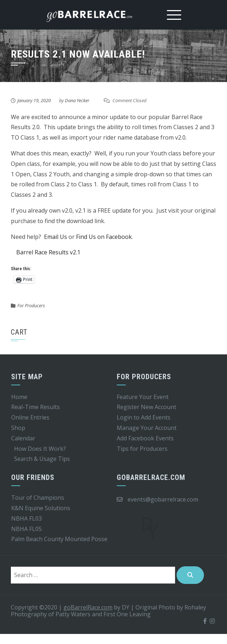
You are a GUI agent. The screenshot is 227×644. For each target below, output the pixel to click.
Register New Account (146, 407)
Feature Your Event (143, 397)
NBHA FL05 (26, 529)
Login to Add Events (144, 417)
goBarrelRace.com (88, 607)
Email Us (55, 237)
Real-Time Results (35, 407)
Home (19, 397)
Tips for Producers (142, 449)
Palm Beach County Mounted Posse (59, 539)
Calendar (23, 438)
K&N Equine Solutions (41, 508)
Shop (18, 428)
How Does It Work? (40, 449)
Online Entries (30, 417)
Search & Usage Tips (42, 459)
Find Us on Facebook (104, 237)
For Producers (31, 305)
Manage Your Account (147, 428)
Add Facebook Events (145, 438)
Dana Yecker (77, 100)
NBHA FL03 (26, 518)
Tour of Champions (38, 498)
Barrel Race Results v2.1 (48, 252)
